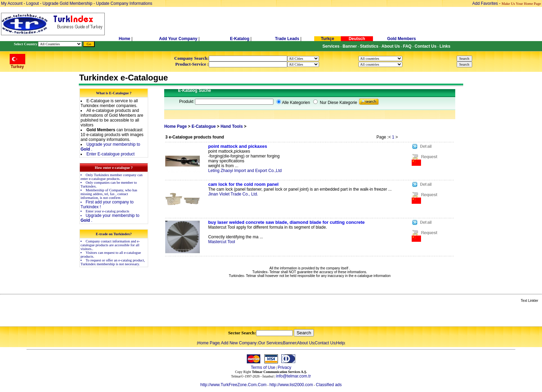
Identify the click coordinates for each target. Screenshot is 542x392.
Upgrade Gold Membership (68, 3)
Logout (33, 3)
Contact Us (325, 343)
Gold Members (401, 39)
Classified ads (329, 385)
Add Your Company (179, 39)
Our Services (270, 343)
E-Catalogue (204, 126)
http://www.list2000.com (291, 385)
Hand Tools (232, 126)
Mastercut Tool (222, 242)
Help (340, 343)
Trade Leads (287, 39)
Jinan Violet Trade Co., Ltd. (233, 194)
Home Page (175, 126)
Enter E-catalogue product (110, 154)
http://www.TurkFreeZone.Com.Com (233, 385)
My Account (12, 3)
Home (125, 39)
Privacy (284, 367)
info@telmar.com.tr (294, 376)
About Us (305, 343)
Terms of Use (263, 367)
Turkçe (327, 39)
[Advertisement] (82, 315)
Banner (290, 343)
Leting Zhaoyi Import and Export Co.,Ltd (245, 171)
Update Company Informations (124, 3)
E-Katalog (240, 39)
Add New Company (239, 343)
